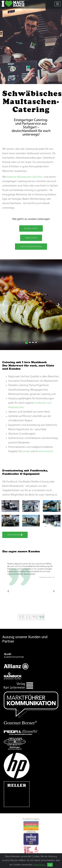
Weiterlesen (39, 865)
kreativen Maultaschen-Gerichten (25, 177)
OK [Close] (50, 865)
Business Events (31, 229)
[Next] (54, 591)
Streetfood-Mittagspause (31, 247)
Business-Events (45, 451)
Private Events (31, 238)
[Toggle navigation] (57, 4)
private (26, 451)
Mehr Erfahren (15, 535)
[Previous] (8, 591)
